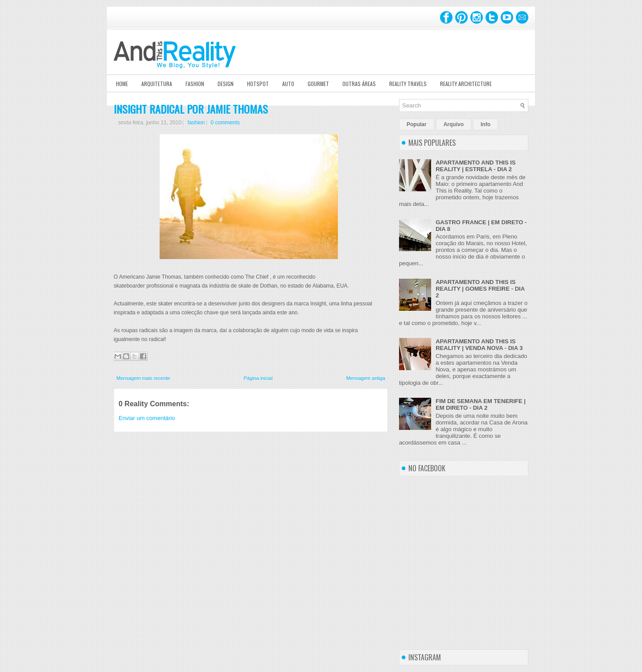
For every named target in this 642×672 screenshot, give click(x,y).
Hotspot (258, 84)
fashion (196, 123)
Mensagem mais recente (143, 378)
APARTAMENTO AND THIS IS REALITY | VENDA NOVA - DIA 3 (479, 345)
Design (226, 84)
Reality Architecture (466, 84)
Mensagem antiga (366, 378)
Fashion (195, 84)
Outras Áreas (359, 84)
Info (486, 124)
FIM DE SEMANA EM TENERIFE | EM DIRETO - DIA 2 (481, 404)
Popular (417, 124)
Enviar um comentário (147, 418)
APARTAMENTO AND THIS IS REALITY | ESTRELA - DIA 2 (475, 166)
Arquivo (454, 124)
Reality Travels (408, 84)
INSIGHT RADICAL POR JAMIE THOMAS (191, 109)
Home (122, 84)
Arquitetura (157, 84)
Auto (288, 84)
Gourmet (318, 84)
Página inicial (258, 378)
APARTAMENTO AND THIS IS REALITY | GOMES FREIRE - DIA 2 (480, 289)
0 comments (225, 123)
